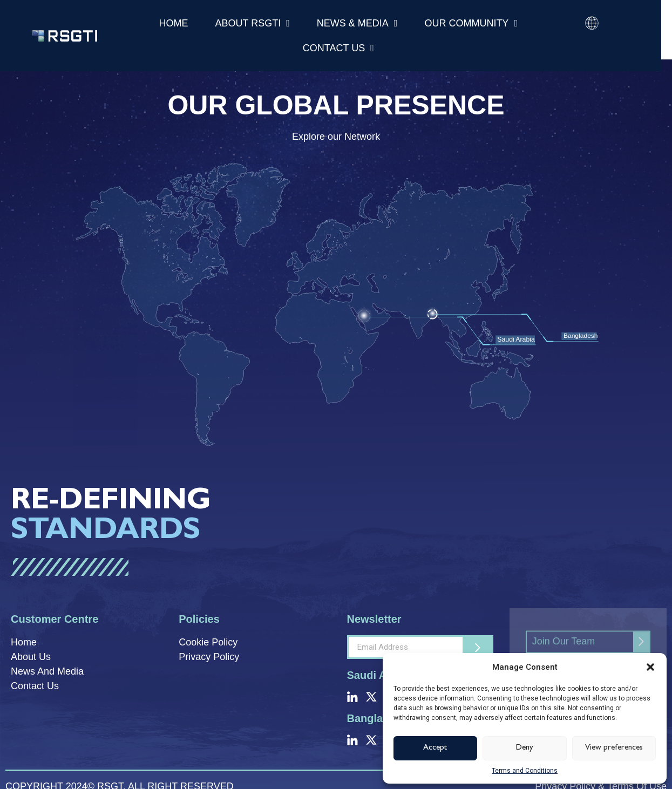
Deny (525, 748)
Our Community (471, 23)
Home (174, 23)
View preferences (614, 748)
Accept (435, 748)
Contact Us (338, 48)
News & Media (357, 23)
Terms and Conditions (525, 771)
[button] (650, 667)
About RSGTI (253, 23)
